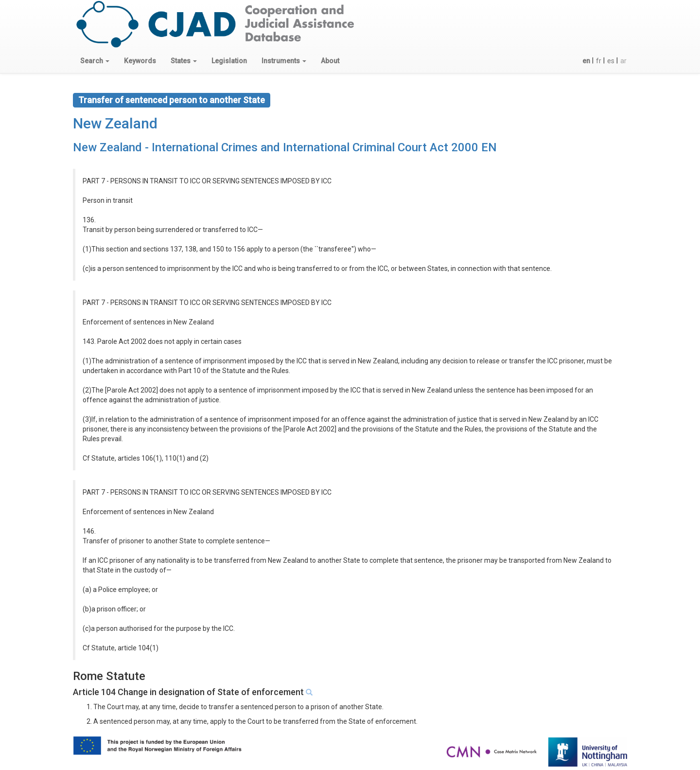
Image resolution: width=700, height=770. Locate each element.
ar (623, 61)
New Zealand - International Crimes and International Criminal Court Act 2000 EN (285, 147)
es (611, 61)
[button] (95, 61)
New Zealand (115, 123)
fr (599, 61)
